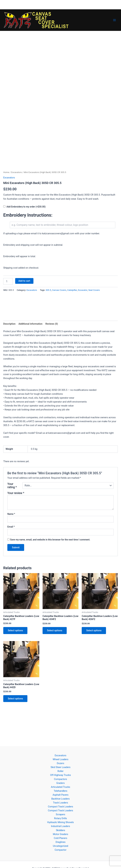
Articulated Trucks (61, 787)
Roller (60, 771)
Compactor (61, 850)
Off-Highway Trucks (60, 775)
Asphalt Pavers (60, 795)
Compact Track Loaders (61, 807)
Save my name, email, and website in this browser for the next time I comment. (50, 540)
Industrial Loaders (61, 826)
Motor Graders (60, 834)
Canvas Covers (59, 290)
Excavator (83, 290)
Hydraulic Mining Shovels (61, 822)
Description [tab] (9, 324)
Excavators (16, 172)
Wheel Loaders (61, 759)
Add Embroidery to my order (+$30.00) (26, 207)
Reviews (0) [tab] (52, 324)
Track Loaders (61, 803)
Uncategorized (61, 846)
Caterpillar (72, 290)
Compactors (61, 779)
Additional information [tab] (30, 324)
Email (11, 527)
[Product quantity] (8, 281)
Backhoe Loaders (61, 799)
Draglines (61, 842)
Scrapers (60, 814)
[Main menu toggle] (114, 20)
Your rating (12, 486)
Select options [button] (15, 630)
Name (11, 514)
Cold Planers (61, 838)
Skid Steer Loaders (60, 767)
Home (6, 172)
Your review (16, 493)
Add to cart (24, 281)
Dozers (60, 763)
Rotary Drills (61, 818)
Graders (61, 783)
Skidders (61, 830)
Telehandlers (61, 791)
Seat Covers (94, 290)
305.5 (48, 290)
